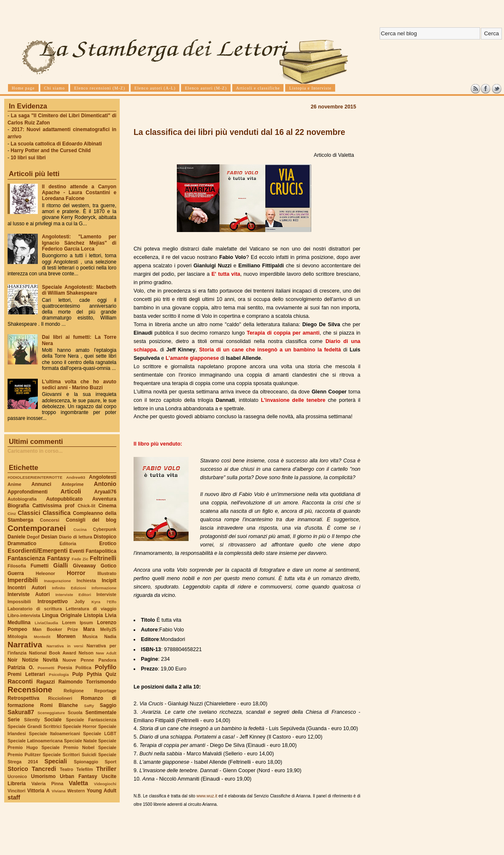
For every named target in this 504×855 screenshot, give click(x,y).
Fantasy (58, 558)
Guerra (16, 573)
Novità (50, 660)
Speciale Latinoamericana (35, 741)
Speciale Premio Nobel (68, 747)
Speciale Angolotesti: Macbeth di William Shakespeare (79, 290)
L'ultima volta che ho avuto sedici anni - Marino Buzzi (79, 385)
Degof (33, 537)
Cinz (12, 513)
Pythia (94, 674)
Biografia (18, 506)
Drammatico (22, 544)
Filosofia (17, 566)
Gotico (108, 566)
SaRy (89, 706)
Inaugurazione (58, 581)
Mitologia (17, 636)
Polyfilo (106, 667)
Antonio (105, 484)
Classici (29, 513)
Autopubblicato (64, 499)
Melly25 (108, 629)
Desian (49, 537)
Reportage (105, 691)
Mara (89, 629)
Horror (76, 573)
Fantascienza (26, 558)
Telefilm (85, 769)
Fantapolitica (101, 551)
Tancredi (44, 769)
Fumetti (40, 566)
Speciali (56, 761)
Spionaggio (86, 762)
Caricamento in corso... (35, 451)
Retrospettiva (24, 698)
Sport (110, 762)
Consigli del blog (91, 520)
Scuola (75, 712)
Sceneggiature (51, 713)
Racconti (20, 681)
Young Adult (101, 791)
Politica (84, 668)
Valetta (79, 783)
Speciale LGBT (100, 734)
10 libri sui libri (28, 158)
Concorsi (50, 520)
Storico (18, 769)
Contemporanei (37, 528)
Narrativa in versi (65, 646)
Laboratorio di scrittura (35, 609)
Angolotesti (103, 477)
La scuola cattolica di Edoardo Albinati (56, 144)
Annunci (41, 484)
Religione (74, 691)
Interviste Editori (73, 595)
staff (14, 797)
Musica (90, 636)
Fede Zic (80, 559)
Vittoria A (38, 791)
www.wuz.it (207, 796)
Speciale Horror (80, 726)
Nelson (86, 653)
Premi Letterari (26, 674)
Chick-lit (87, 506)
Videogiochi (105, 784)
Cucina (80, 529)
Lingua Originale (62, 615)
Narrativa (25, 645)
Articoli (71, 491)
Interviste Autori (29, 594)
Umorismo (43, 776)
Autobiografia (22, 499)
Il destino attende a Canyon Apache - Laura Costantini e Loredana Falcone (79, 193)
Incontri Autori (27, 588)
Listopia (93, 615)
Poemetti (46, 668)
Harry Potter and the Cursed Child (51, 150)
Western (76, 791)
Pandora (107, 660)
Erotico (108, 544)
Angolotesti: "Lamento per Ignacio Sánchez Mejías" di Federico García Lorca (79, 243)
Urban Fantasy (78, 776)
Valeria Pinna (47, 784)
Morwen (66, 636)
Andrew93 (76, 477)
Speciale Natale (80, 741)
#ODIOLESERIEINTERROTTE (35, 477)
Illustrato (107, 573)
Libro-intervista (24, 615)
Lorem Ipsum (78, 623)
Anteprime (73, 484)
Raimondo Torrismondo (87, 682)
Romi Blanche (59, 705)
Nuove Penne (78, 660)
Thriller (106, 769)
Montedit (42, 637)
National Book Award (52, 653)
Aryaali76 (105, 492)
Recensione (30, 690)
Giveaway (85, 566)
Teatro (66, 769)
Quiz (111, 674)
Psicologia (59, 674)
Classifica (57, 513)
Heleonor (45, 573)
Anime (14, 484)
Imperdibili (23, 580)
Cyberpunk (105, 529)
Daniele (16, 537)
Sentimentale (101, 712)
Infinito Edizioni (69, 588)
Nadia (110, 636)
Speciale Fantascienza (91, 720)
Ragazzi (46, 682)
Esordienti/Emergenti (38, 551)
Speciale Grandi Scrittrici (34, 726)
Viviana (59, 791)
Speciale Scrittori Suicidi (69, 755)
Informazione (104, 588)
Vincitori (16, 791)
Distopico (105, 537)
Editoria (68, 544)
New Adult (106, 653)
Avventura (104, 499)
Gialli (61, 565)
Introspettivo (53, 602)
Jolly (79, 602)
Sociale (53, 720)
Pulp (78, 674)
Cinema (107, 506)
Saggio (108, 705)
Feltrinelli (103, 558)
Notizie (30, 660)
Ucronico (17, 776)
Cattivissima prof (53, 506)
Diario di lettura (75, 537)
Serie (14, 720)
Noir (13, 660)
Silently (32, 720)
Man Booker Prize (55, 629)
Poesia (65, 668)
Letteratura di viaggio (91, 609)
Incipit (109, 581)
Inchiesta (86, 581)
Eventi (77, 551)
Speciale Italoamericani (55, 734)
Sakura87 (21, 712)
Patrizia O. (21, 668)
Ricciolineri (60, 698)
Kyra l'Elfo (104, 602)
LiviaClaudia (47, 623)
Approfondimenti (28, 492)
